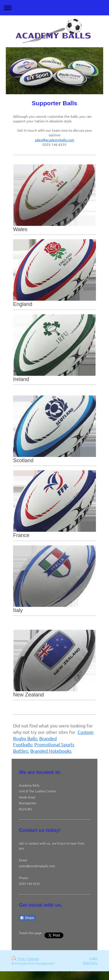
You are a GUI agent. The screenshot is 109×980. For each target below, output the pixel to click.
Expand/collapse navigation (54, 8)
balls (27, 744)
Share (27, 918)
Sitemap (33, 959)
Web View (90, 963)
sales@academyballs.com (54, 140)
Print (19, 959)
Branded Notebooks (51, 751)
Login (93, 958)
